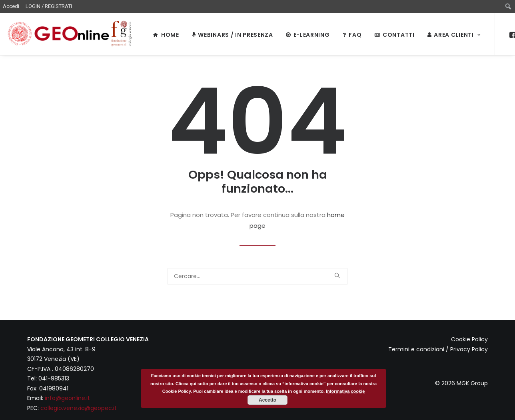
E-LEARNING (308, 35)
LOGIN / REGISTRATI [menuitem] (49, 6)
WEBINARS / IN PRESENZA (233, 35)
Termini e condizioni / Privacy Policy (438, 349)
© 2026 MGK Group (461, 383)
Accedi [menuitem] (11, 6)
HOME (166, 35)
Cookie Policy (469, 339)
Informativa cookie (345, 391)
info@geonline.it (67, 398)
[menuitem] (508, 6)
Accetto (267, 400)
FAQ (352, 35)
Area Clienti (454, 35)
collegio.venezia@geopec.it (79, 408)
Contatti (394, 35)
